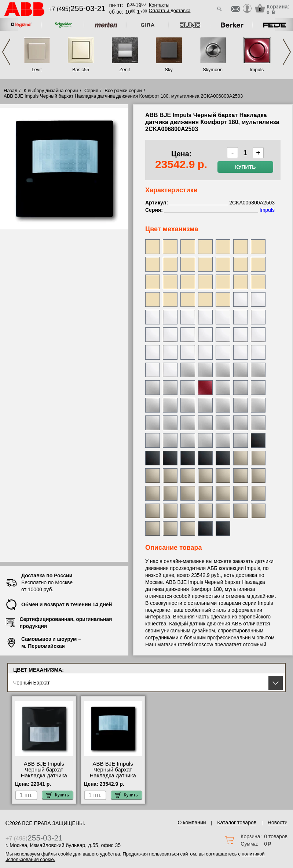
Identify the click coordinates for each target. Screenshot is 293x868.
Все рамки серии (123, 90)
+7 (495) (77, 9)
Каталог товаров (237, 822)
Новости (278, 822)
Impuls (257, 70)
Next (287, 52)
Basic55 (81, 70)
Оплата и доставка (170, 10)
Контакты (159, 5)
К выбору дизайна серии (51, 90)
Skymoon (213, 70)
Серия (91, 90)
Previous (6, 52)
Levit (36, 70)
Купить (245, 167)
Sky (169, 70)
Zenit (125, 70)
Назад (10, 90)
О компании (192, 822)
